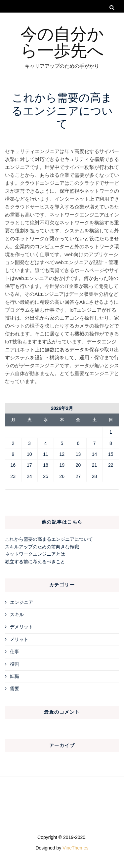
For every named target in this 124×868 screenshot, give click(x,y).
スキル (17, 614)
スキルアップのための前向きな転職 (42, 547)
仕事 (15, 651)
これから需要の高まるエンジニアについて (49, 539)
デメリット (21, 627)
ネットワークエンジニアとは (35, 554)
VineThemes (75, 848)
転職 (15, 676)
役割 (15, 664)
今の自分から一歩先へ (62, 41)
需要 (15, 689)
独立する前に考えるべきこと (35, 562)
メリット (19, 639)
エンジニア (21, 602)
